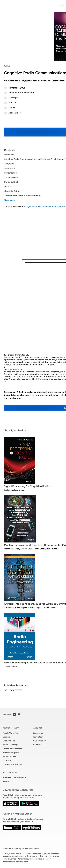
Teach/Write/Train (11, 733)
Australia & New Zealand (14, 778)
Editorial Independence (40, 859)
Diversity (7, 760)
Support (37, 728)
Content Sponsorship (12, 764)
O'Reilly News (9, 741)
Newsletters (38, 737)
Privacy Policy (39, 741)
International (10, 772)
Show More (9, 200)
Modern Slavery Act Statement (15, 862)
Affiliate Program (11, 753)
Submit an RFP (9, 756)
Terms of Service (9, 859)
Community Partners (12, 749)
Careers (6, 737)
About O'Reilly (11, 728)
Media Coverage (10, 745)
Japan (6, 782)
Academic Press (16, 113)
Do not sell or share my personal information (21, 848)
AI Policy (36, 745)
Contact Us (38, 733)
